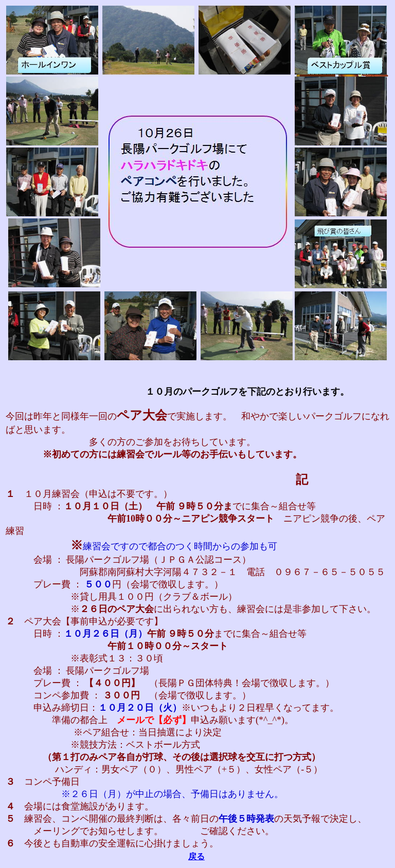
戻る (196, 856)
